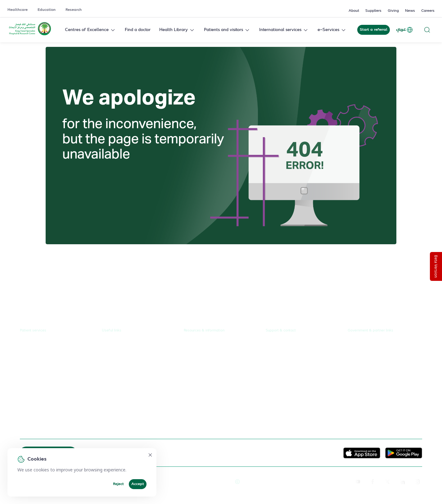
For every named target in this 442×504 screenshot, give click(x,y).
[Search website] (427, 30)
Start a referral (374, 30)
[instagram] (417, 482)
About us (193, 344)
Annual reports (198, 367)
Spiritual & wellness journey (48, 426)
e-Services (332, 30)
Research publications (205, 379)
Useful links (112, 331)
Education (47, 10)
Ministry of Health (366, 367)
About (354, 11)
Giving (393, 11)
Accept (138, 484)
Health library (34, 379)
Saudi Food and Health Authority (380, 379)
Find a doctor (138, 30)
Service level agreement (126, 402)
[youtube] (358, 482)
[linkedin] (402, 482)
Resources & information (204, 331)
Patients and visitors (227, 30)
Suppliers (373, 11)
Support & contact (281, 331)
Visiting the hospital (39, 391)
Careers (428, 11)
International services (284, 30)
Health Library (177, 30)
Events (190, 391)
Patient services (33, 331)
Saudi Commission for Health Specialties (376, 392)
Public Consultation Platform (376, 356)
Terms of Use (218, 482)
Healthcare (18, 10)
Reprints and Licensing (182, 482)
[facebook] (372, 482)
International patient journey (48, 414)
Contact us (276, 344)
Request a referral (38, 344)
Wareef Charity (363, 407)
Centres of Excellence (90, 30)
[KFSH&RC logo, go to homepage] (30, 35)
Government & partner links (370, 331)
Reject (118, 484)
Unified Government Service (376, 344)
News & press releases (206, 356)
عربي (405, 30)
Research (74, 10)
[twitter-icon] (387, 482)
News (410, 11)
